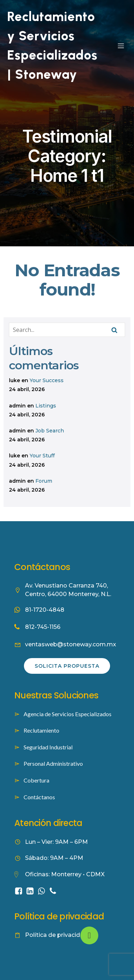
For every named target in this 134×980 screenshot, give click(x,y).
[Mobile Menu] (121, 46)
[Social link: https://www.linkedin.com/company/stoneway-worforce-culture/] (31, 891)
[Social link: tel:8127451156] (54, 891)
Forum (44, 481)
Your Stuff (42, 456)
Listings (46, 406)
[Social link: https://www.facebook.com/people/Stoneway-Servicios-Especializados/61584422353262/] (20, 891)
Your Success (47, 380)
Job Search (50, 431)
